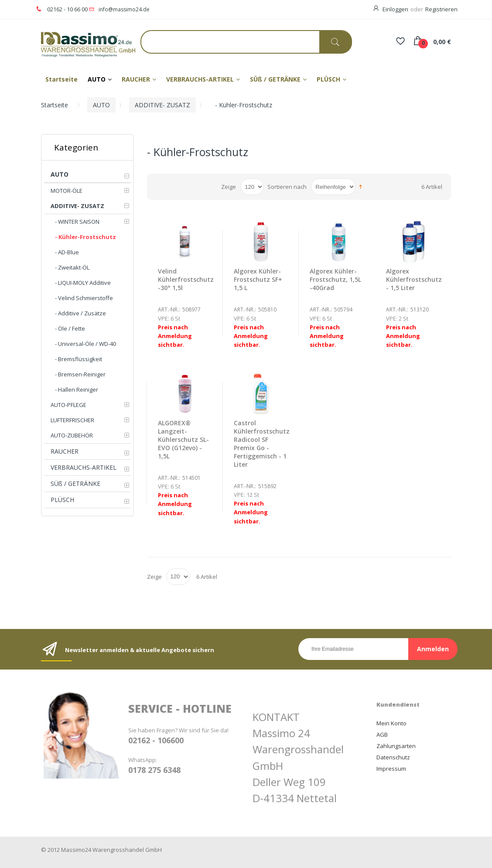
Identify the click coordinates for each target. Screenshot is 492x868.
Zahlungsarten (396, 746)
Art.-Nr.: (169, 309)
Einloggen (395, 9)
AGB (382, 735)
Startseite (55, 105)
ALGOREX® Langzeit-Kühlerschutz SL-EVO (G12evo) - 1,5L (183, 439)
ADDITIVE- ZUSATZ (162, 105)
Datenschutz (393, 757)
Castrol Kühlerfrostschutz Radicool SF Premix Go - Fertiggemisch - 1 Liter (262, 444)
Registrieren (441, 9)
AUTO (101, 105)
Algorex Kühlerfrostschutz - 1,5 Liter (414, 279)
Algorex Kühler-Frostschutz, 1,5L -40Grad (335, 279)
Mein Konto (391, 723)
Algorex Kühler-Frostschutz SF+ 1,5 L (258, 279)
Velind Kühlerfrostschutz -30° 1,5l (186, 279)
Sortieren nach (287, 187)
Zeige (229, 187)
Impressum (391, 769)
